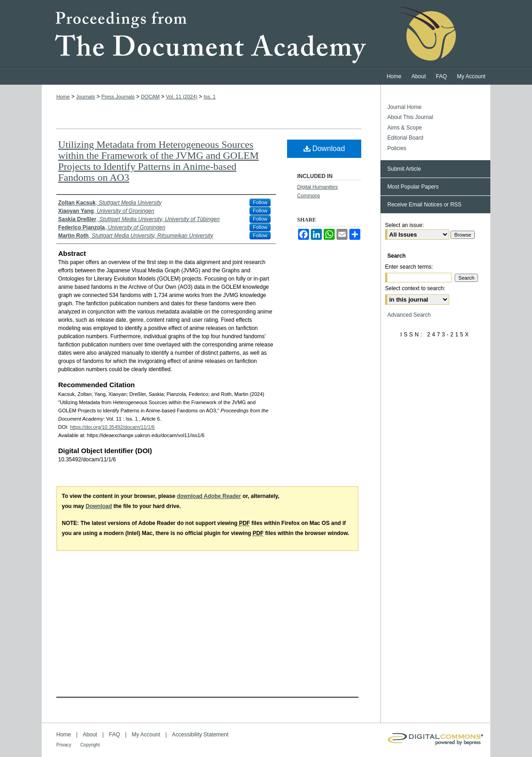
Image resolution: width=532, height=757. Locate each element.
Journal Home (404, 107)
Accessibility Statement (200, 735)
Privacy (64, 745)
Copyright (90, 745)
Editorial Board (405, 138)
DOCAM (150, 97)
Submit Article (404, 169)
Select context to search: (415, 288)
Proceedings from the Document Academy (266, 34)
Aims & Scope (404, 128)
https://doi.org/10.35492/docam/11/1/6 (112, 427)
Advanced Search (409, 315)
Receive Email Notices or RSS (424, 205)
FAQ (114, 735)
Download (324, 149)
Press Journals (118, 97)
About (90, 735)
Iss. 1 (210, 97)
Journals (86, 97)
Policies (397, 148)
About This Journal (410, 117)
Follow (260, 202)
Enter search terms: (409, 267)
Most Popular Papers (413, 187)
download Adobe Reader (209, 496)
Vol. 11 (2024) (182, 97)
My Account (146, 735)
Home (63, 97)
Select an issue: (404, 225)
